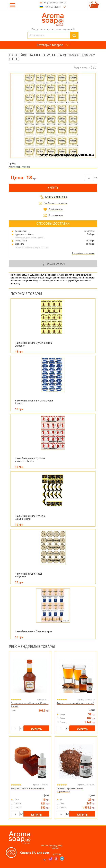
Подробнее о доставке (83, 253)
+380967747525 (52, 7)
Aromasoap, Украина (19, 167)
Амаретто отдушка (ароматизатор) (75, 703)
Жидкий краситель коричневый (27, 788)
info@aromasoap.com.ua (55, 3)
